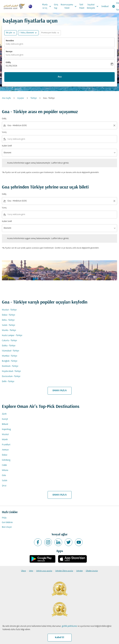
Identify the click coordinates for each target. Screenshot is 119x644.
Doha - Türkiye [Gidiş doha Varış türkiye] (8, 320)
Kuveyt (5, 419)
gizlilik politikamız (69, 626)
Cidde (4, 465)
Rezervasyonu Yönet (69, 6)
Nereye (9, 52)
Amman (5, 450)
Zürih (4, 414)
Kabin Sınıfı (7, 146)
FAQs (4, 518)
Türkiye (34, 98)
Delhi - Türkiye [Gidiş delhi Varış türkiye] (8, 382)
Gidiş (8, 62)
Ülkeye (23, 571)
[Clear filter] (114, 125)
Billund (5, 424)
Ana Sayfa (6, 98)
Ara (60, 77)
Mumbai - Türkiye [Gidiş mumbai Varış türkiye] (10, 356)
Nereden (10, 41)
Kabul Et (60, 637)
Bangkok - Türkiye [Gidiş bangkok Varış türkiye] (10, 361)
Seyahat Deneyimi (93, 6)
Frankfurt (6, 445)
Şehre (31, 571)
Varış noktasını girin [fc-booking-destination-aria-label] (15, 55)
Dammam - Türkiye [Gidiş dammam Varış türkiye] (10, 366)
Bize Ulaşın (7, 527)
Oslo (4, 475)
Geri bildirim (7, 522)
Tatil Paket (82, 6)
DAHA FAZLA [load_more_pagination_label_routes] (60, 391)
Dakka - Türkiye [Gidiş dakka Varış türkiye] (9, 346)
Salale (5, 481)
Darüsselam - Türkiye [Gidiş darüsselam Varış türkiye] (11, 376)
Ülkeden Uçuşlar (92, 571)
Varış (4, 132)
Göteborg (6, 460)
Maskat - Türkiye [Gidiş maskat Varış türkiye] (9, 310)
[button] (28, 33)
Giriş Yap (56, 6)
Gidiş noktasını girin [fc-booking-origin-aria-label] (14, 44)
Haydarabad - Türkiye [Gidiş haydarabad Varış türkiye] (11, 371)
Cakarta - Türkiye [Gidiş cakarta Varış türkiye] (9, 341)
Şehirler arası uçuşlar (44, 571)
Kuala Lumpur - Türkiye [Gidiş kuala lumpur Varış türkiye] (12, 335)
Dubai (5, 455)
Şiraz (4, 486)
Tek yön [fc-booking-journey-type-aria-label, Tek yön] (9, 33)
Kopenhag (6, 429)
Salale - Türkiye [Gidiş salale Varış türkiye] (8, 325)
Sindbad (105, 6)
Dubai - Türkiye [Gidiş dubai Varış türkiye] (8, 315)
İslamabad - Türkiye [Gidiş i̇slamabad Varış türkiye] (10, 351)
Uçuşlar (21, 98)
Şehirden (79, 571)
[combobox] (60, 126)
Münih (5, 440)
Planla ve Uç (47, 6)
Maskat (5, 434)
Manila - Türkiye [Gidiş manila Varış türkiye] (9, 330)
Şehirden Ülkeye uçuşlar (64, 571)
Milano (5, 470)
